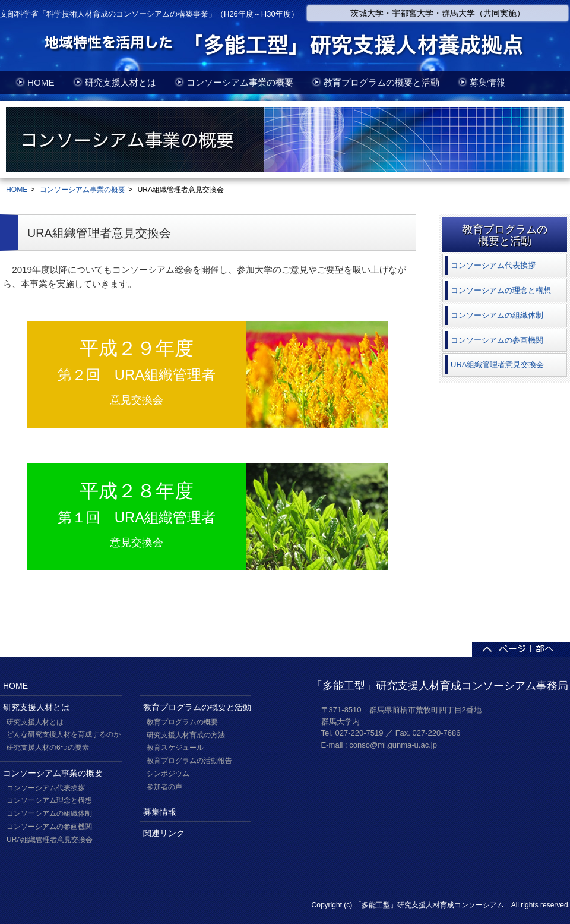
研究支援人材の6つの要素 (48, 748)
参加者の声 (164, 787)
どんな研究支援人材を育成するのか (64, 734)
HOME (41, 82)
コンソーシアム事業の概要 (240, 82)
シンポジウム (168, 774)
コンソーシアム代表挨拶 (46, 788)
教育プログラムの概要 (182, 722)
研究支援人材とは (121, 82)
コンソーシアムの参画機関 (49, 827)
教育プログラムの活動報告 (189, 761)
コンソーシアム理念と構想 (49, 800)
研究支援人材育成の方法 (186, 735)
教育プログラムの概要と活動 (381, 82)
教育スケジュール (175, 748)
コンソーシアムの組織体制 (49, 813)
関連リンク (164, 833)
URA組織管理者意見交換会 (50, 840)
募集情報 (487, 82)
